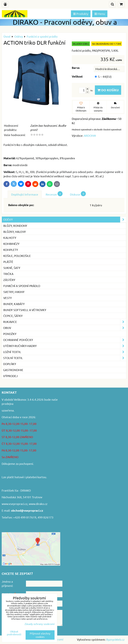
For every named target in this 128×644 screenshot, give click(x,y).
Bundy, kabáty (14, 304)
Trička (8, 274)
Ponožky (10, 334)
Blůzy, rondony (15, 226)
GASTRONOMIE (13, 370)
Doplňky (10, 364)
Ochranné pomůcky (65, 340)
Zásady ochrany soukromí (40, 624)
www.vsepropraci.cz (15, 504)
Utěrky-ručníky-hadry (65, 346)
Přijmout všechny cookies (40, 635)
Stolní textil (65, 358)
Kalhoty (10, 238)
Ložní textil (65, 352)
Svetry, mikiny (14, 292)
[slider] (37, 135)
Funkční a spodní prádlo (22, 286)
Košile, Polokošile (17, 256)
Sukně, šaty (12, 268)
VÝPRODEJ (10, 376)
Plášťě (8, 262)
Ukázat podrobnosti (14, 633)
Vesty (8, 298)
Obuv (65, 328)
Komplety (11, 250)
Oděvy (65, 220)
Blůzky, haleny (15, 232)
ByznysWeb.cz (115, 639)
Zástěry (9, 280)
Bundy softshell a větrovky (25, 310)
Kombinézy (11, 244)
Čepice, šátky (13, 316)
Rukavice (65, 322)
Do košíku (108, 90)
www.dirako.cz (38, 504)
